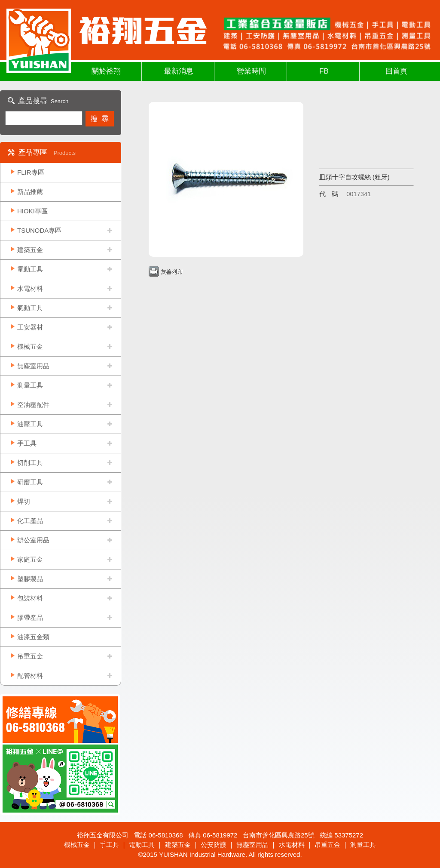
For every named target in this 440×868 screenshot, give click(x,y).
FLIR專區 (31, 172)
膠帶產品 (30, 617)
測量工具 (30, 385)
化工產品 (30, 521)
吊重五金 (30, 656)
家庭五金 (30, 559)
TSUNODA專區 (39, 230)
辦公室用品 (33, 540)
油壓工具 (30, 424)
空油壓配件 (33, 405)
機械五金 (30, 346)
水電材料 (30, 288)
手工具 (27, 443)
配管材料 (30, 676)
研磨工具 (30, 482)
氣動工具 (30, 308)
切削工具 (30, 463)
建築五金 (30, 250)
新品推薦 (30, 192)
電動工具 (30, 269)
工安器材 (30, 327)
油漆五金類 (33, 637)
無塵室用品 (33, 366)
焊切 (24, 501)
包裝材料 (30, 598)
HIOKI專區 (32, 211)
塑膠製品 (30, 579)
